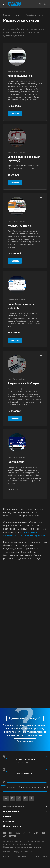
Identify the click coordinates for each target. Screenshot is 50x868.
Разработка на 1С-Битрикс (24, 383)
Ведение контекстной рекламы (17, 844)
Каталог (8, 816)
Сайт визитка (16, 462)
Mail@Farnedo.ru (25, 774)
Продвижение (11, 811)
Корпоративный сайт (21, 226)
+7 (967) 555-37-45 (25, 759)
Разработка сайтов (13, 807)
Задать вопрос (25, 741)
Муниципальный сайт (21, 76)
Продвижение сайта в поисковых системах (23, 847)
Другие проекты (12, 826)
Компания (9, 821)
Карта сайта (41, 856)
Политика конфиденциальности (18, 852)
